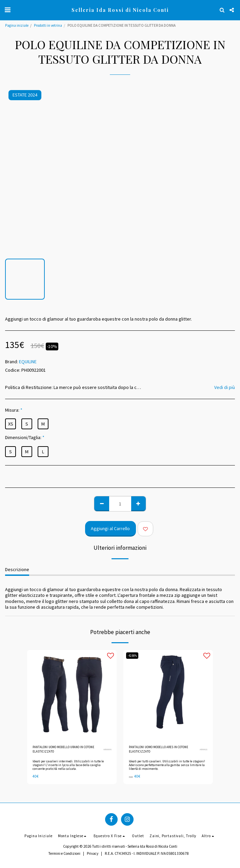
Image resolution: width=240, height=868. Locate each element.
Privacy (93, 853)
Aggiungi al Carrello (110, 528)
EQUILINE (28, 362)
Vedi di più (225, 387)
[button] (7, 10)
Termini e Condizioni (64, 853)
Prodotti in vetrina (48, 25)
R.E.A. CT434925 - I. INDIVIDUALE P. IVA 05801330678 (147, 853)
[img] (72, 695)
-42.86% (132, 656)
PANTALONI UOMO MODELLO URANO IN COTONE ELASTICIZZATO (63, 749)
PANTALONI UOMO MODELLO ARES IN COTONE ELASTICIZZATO (158, 749)
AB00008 (107, 749)
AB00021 (204, 749)
